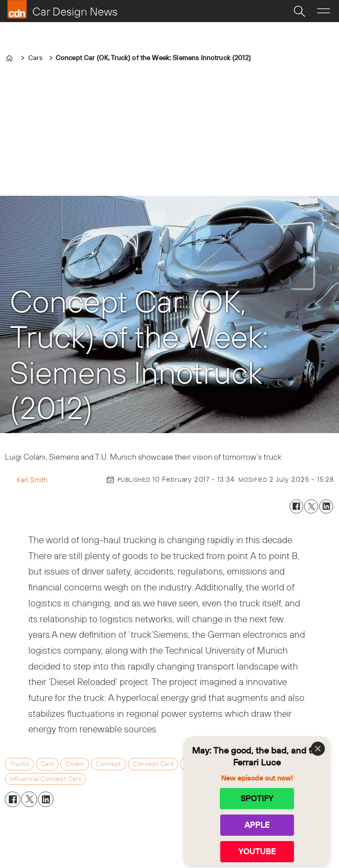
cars (47, 764)
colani (75, 764)
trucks (19, 764)
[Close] (318, 749)
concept (109, 764)
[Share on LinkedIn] (326, 506)
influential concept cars (45, 779)
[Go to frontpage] (62, 9)
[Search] (299, 11)
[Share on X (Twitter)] (311, 506)
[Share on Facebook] (297, 506)
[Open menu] (324, 11)
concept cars (153, 764)
